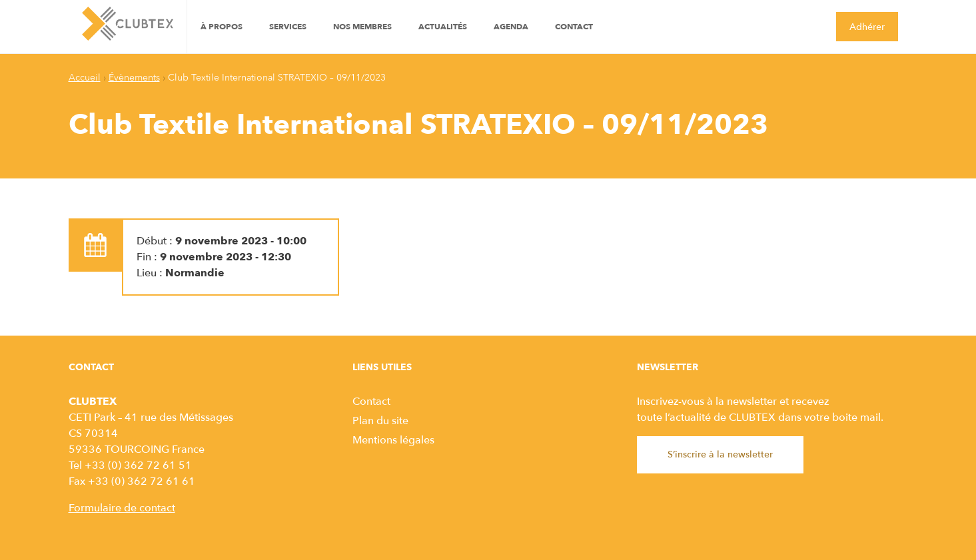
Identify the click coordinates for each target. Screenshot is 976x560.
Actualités (443, 27)
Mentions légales (393, 440)
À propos (222, 27)
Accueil (85, 78)
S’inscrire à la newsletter (720, 454)
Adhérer (867, 27)
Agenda (511, 27)
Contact (574, 27)
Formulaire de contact (122, 508)
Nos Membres (362, 27)
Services (288, 27)
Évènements (134, 78)
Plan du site (380, 421)
